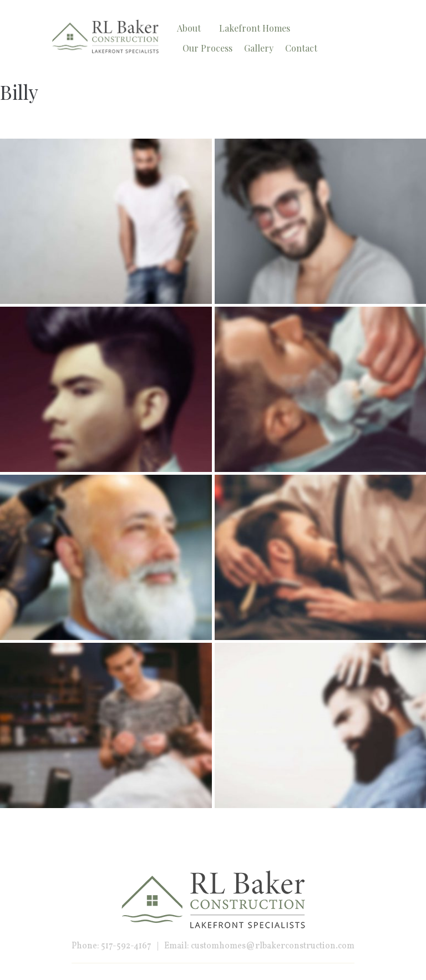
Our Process (207, 48)
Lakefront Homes (255, 28)
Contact (301, 48)
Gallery (259, 48)
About (189, 28)
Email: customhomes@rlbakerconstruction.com (259, 946)
